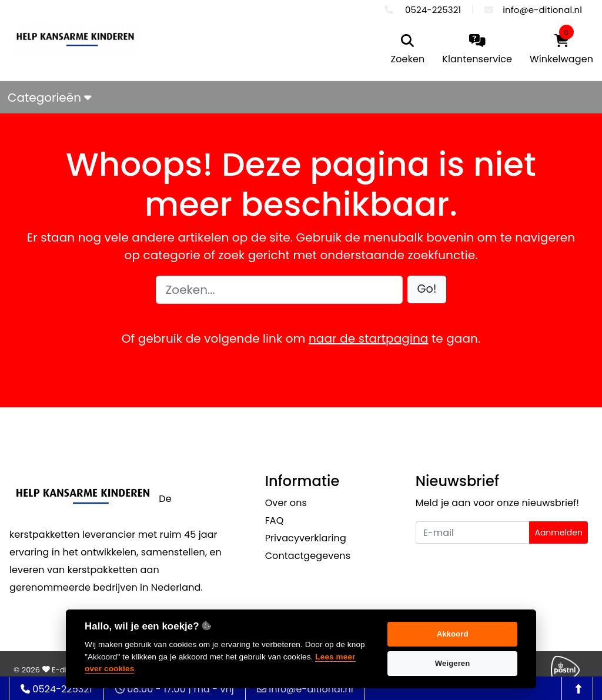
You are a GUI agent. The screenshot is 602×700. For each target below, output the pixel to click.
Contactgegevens (308, 556)
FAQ (275, 520)
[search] (408, 50)
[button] (427, 289)
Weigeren (453, 663)
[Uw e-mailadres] (473, 532)
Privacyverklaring (306, 538)
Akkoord (453, 634)
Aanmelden (558, 532)
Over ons (286, 503)
